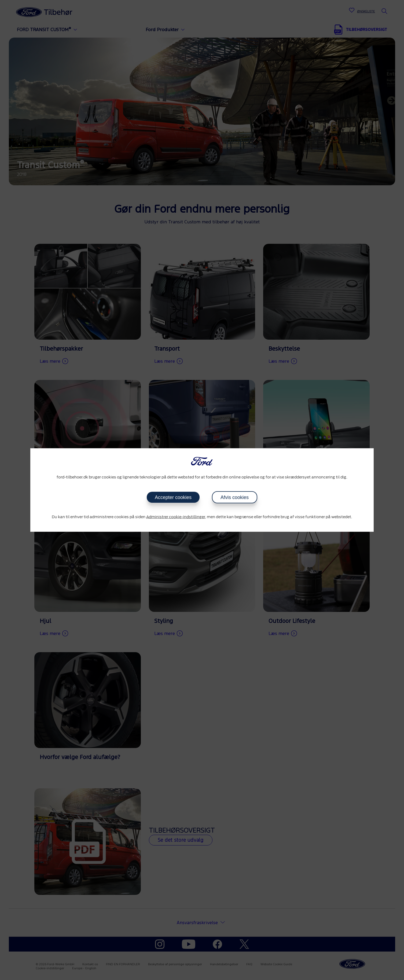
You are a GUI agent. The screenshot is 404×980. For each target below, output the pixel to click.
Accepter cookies (173, 497)
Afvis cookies (235, 497)
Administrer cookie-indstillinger (176, 517)
